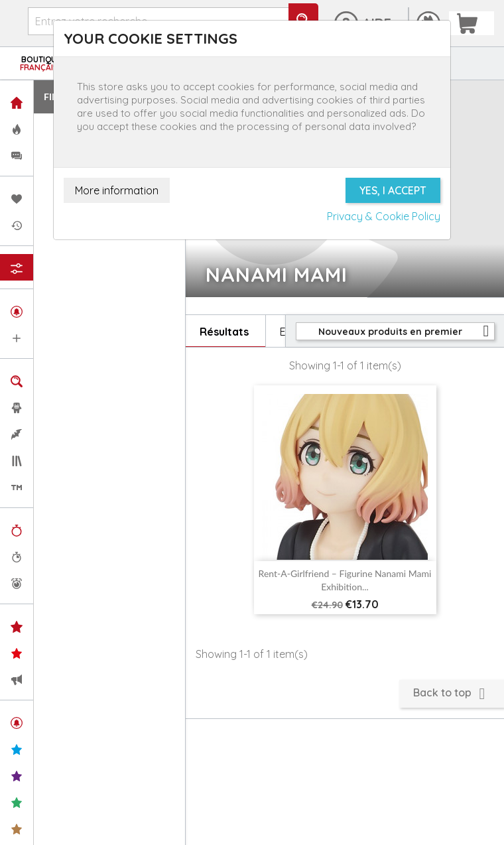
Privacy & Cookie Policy (384, 216)
